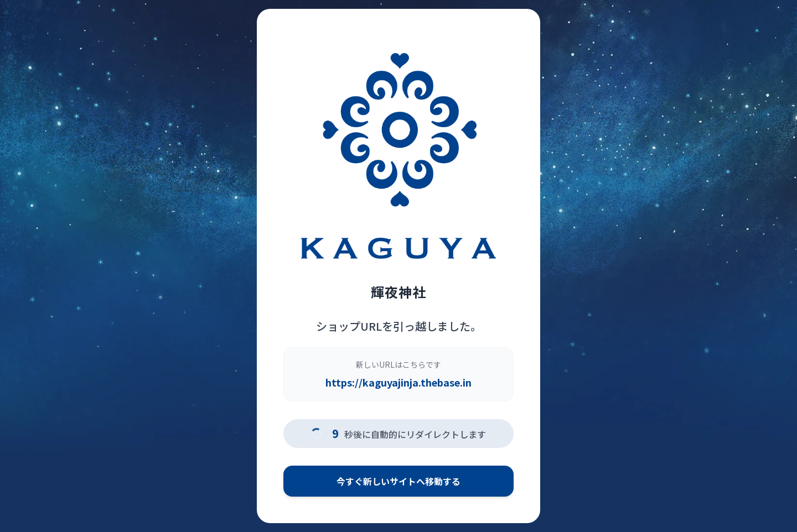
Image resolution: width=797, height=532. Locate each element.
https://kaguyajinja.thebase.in (398, 382)
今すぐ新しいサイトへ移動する (398, 481)
